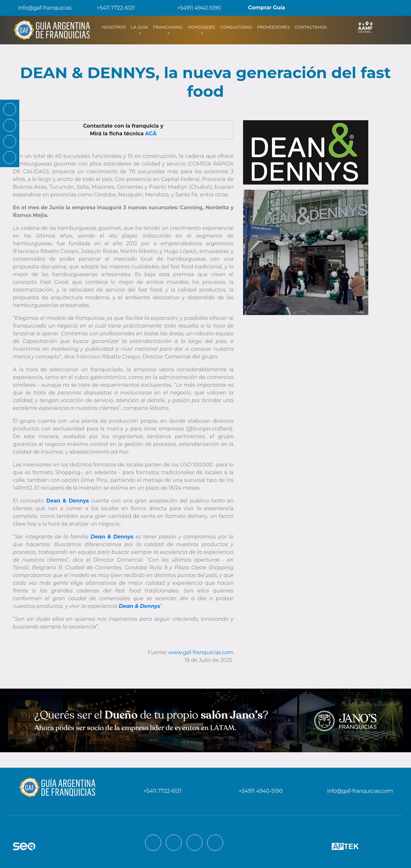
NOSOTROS (115, 27)
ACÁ (151, 134)
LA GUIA (140, 27)
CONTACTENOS (311, 27)
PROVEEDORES (274, 27)
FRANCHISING (168, 27)
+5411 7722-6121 (111, 8)
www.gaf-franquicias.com (201, 652)
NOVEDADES (201, 27)
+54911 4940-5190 (194, 8)
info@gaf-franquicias (40, 8)
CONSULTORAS (236, 27)
